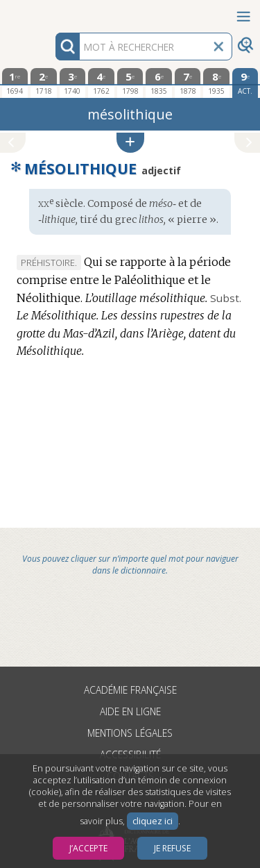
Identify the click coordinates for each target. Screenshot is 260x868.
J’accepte (88, 848)
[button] (130, 143)
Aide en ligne (130, 711)
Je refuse (172, 848)
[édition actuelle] (245, 83)
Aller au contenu (54, 12)
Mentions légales (130, 733)
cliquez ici (153, 821)
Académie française (130, 690)
